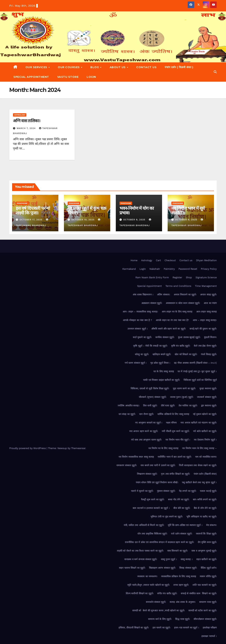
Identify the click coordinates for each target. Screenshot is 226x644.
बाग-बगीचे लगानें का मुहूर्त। (205, 499)
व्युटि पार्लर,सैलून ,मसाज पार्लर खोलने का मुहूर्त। (149, 585)
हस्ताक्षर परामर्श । (209, 636)
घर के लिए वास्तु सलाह (164, 371)
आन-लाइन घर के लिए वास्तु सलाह (177, 312)
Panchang (22, 203)
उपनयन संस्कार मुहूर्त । (138, 329)
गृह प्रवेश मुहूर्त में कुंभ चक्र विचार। (87, 211)
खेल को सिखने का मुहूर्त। (186, 354)
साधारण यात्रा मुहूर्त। (208, 602)
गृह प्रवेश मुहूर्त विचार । (160, 363)
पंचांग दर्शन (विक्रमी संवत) (205, 474)
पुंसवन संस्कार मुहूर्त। (166, 491)
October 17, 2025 (31, 220)
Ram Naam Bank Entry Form (152, 277)
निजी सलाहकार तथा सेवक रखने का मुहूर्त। (198, 465)
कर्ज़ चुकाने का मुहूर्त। (142, 337)
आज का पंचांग (210, 303)
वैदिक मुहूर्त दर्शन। (209, 568)
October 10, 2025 (83, 220)
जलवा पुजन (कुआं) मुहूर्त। (182, 397)
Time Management (206, 286)
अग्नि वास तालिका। (27, 121)
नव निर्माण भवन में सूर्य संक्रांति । (188, 211)
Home (134, 260)
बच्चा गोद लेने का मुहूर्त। (179, 499)
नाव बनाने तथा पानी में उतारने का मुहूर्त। (158, 465)
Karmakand (129, 269)
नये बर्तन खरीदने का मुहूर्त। (205, 431)
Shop (189, 277)
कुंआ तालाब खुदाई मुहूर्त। (189, 337)
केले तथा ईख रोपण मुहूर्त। (205, 346)
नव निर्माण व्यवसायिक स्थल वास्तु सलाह (136, 457)
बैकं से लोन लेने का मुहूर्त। (205, 508)
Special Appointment (31, 77)
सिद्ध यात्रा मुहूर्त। (183, 619)
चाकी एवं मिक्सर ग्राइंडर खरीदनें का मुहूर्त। (162, 380)
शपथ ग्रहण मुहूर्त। (181, 585)
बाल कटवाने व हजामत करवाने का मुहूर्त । (151, 508)
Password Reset (188, 269)
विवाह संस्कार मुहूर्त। (188, 568)
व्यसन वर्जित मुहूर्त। (208, 576)
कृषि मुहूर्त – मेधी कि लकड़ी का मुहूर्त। (150, 346)
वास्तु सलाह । (187, 559)
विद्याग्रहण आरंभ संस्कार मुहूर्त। (162, 568)
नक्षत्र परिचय (171, 423)
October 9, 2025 (135, 220)
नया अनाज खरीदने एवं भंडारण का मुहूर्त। (199, 423)
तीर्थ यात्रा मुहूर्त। (168, 406)
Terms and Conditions (178, 286)
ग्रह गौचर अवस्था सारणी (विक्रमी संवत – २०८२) (195, 363)
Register (177, 277)
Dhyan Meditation (206, 260)
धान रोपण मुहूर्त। (146, 414)
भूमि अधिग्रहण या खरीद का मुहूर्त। (202, 517)
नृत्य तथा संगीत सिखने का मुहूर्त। (175, 474)
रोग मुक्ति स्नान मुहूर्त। (207, 542)
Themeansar (78, 448)
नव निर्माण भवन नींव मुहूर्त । (178, 440)
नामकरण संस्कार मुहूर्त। (127, 465)
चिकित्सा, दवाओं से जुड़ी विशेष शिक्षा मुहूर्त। (150, 388)
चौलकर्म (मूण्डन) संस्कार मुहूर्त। (152, 397)
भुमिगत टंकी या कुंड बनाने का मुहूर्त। (167, 517)
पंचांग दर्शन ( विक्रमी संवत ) (179, 67)
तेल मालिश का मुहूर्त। (188, 406)
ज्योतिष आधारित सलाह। (129, 406)
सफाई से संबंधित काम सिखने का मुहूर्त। (199, 593)
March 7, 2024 (27, 128)
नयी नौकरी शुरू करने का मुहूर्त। (176, 431)
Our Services (37, 67)
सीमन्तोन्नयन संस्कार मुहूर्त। (205, 619)
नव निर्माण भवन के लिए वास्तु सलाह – (199, 448)
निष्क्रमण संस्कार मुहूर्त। (147, 474)
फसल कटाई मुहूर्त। (208, 491)
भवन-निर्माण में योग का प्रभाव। (137, 211)
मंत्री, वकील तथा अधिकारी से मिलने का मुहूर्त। (144, 525)
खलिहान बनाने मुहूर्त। (162, 354)
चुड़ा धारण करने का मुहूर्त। (184, 388)
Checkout (170, 260)
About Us (118, 67)
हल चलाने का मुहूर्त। (162, 628)
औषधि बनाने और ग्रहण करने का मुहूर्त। (169, 329)
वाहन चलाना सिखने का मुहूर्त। (132, 568)
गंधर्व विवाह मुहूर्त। (209, 354)
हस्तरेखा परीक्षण (210, 628)
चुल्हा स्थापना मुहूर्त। (208, 388)
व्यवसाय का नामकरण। (147, 576)
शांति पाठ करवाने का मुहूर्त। (205, 585)
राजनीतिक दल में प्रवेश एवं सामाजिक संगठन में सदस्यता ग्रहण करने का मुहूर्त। (159, 542)
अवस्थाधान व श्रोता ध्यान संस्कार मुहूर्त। (183, 303)
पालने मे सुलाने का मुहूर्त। (142, 491)
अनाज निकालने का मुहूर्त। (185, 295)
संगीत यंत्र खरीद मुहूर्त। (167, 593)
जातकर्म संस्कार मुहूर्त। (207, 397)
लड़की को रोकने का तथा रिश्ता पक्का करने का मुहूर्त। (140, 551)
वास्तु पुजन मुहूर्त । (169, 559)
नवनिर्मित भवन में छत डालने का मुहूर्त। (175, 457)
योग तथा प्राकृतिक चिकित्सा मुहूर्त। (152, 534)
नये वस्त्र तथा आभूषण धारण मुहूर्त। (146, 440)
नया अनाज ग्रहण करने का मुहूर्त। (144, 431)
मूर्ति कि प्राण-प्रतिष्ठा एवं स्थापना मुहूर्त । (185, 525)
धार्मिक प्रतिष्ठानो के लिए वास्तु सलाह (173, 414)
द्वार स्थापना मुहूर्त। (209, 406)
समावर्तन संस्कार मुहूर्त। (156, 602)
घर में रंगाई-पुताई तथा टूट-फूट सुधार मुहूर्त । (197, 371)
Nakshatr (155, 269)
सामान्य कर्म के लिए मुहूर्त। (160, 619)
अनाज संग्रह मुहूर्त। (208, 295)
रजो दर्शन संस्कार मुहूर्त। (181, 534)
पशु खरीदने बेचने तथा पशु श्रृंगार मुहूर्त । (199, 482)
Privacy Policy (209, 269)
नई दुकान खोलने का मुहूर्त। (205, 414)
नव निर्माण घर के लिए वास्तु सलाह (163, 448)
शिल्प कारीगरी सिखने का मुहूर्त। (140, 593)
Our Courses (69, 67)
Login (91, 77)
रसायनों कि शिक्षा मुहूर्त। (206, 534)
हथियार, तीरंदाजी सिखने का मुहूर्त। (134, 628)
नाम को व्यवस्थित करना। (206, 457)
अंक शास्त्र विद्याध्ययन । (143, 295)
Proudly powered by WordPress (28, 448)
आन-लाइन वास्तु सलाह (207, 312)
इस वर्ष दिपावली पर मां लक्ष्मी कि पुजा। (33, 211)
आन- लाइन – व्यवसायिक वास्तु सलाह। (140, 312)
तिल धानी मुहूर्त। (150, 406)
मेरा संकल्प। (211, 525)
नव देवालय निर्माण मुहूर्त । (205, 440)
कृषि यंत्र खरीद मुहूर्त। (181, 346)
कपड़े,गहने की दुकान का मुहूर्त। (203, 329)
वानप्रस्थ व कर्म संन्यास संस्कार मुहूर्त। (141, 559)
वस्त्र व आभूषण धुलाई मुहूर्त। (204, 551)
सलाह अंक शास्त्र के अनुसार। (183, 602)
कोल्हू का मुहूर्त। (142, 354)
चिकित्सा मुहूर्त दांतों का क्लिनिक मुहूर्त (200, 380)
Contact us (146, 67)
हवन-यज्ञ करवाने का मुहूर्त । (187, 628)
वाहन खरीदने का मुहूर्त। (206, 559)
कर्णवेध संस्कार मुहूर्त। (165, 337)
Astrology (20, 115)
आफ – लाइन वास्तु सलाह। (205, 320)
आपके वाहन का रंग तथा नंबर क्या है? (172, 320)
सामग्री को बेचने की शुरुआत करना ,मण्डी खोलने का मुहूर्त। (159, 610)
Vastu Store (68, 77)
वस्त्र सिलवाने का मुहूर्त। (177, 551)
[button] (215, 72)
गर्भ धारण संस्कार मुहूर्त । (136, 363)
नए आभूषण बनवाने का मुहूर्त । (149, 423)
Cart (158, 260)
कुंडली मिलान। (210, 337)
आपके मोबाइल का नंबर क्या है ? (137, 320)
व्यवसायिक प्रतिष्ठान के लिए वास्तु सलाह (179, 576)
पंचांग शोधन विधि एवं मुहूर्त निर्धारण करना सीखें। (157, 482)
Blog (95, 67)
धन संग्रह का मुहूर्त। (127, 414)
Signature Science (206, 277)
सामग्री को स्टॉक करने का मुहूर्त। (203, 610)
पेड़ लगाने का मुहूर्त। (188, 491)
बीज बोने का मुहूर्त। (182, 508)
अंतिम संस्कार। (163, 295)
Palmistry (169, 269)
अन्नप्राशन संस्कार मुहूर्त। (152, 303)
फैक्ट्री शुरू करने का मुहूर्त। (153, 499)
